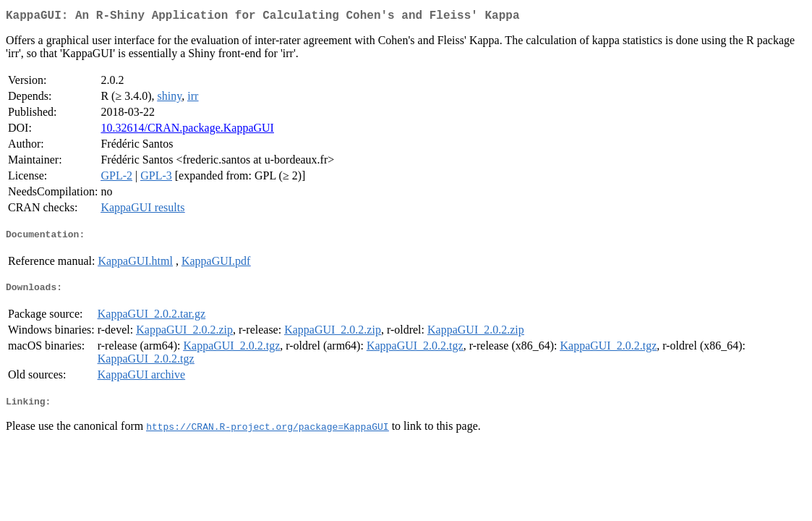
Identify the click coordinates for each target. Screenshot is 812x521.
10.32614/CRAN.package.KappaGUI (187, 131)
